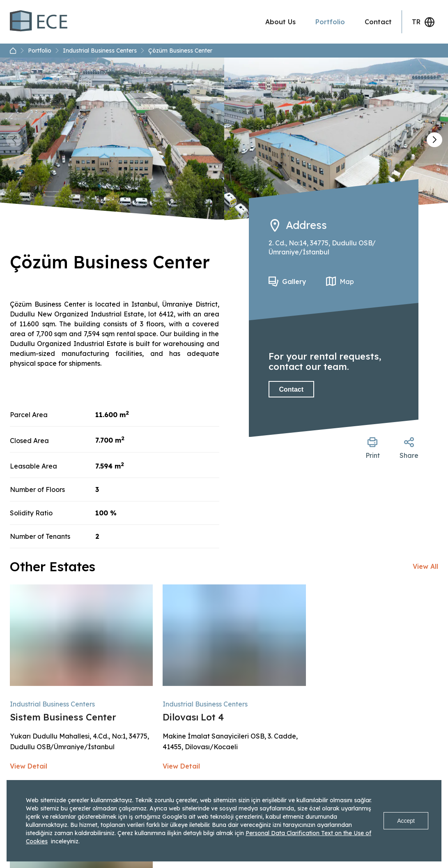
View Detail (29, 766)
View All (425, 566)
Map (347, 282)
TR (423, 22)
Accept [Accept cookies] (406, 821)
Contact (378, 22)
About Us (280, 22)
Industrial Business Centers (104, 51)
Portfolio (330, 22)
